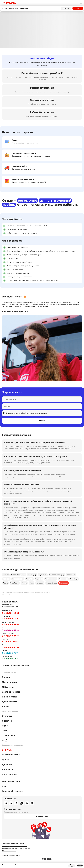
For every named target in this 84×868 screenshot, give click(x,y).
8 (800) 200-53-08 (10, 619)
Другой (66, 8)
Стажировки (8, 736)
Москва (6, 575)
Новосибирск (51, 583)
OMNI (5, 731)
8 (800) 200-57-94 (10, 647)
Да (78, 8)
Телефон (7, 406)
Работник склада (11, 755)
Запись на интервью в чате (16, 666)
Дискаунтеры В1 (10, 702)
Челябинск (15, 583)
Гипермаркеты (9, 697)
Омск (31, 583)
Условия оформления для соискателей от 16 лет (16, 848)
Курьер (6, 760)
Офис (5, 726)
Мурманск (43, 575)
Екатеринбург (51, 579)
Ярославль (71, 575)
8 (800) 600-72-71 (10, 653)
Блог (4, 786)
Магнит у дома (9, 682)
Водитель (7, 750)
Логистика (7, 769)
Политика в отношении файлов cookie (13, 844)
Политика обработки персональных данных (15, 846)
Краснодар (32, 575)
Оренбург (74, 579)
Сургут (24, 583)
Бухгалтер (7, 716)
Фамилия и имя (10, 399)
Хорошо (80, 866)
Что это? (71, 866)
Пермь (5, 583)
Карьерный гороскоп (13, 791)
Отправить (42, 421)
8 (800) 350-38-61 (10, 659)
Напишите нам (42, 816)
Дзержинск (63, 579)
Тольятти (29, 579)
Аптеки (6, 707)
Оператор (7, 721)
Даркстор (7, 765)
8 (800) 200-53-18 (10, 630)
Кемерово (40, 583)
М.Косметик (8, 687)
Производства (9, 774)
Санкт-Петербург (18, 575)
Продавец (7, 677)
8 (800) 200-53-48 (10, 624)
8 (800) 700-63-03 (10, 613)
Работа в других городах (9, 851)
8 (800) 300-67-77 (10, 636)
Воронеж (39, 579)
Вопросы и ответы (11, 781)
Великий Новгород (57, 575)
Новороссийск (18, 579)
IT (5, 740)
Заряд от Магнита (11, 692)
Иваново (6, 579)
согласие (15, 413)
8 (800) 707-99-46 (10, 642)
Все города (64, 583)
